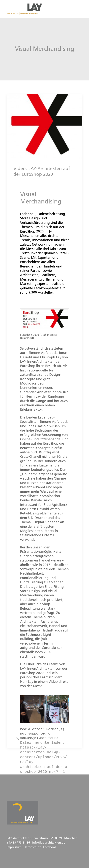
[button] (80, 9)
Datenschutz (32, 847)
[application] (44, 709)
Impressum (14, 847)
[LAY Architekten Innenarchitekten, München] (24, 9)
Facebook (50, 847)
